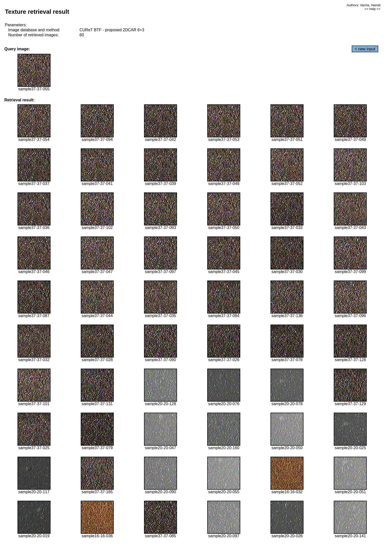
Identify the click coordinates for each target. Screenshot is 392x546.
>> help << (372, 9)
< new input (365, 49)
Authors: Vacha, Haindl (364, 5)
